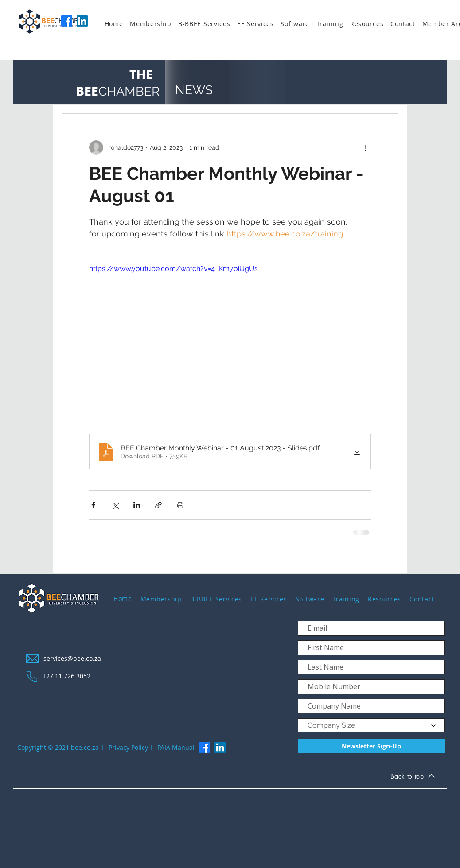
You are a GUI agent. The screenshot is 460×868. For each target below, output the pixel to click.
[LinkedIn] (82, 21)
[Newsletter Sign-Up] (371, 746)
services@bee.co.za (72, 658)
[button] (154, 24)
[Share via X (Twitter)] (115, 505)
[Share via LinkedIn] (137, 505)
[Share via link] (158, 505)
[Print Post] (180, 505)
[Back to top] (413, 777)
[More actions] (366, 147)
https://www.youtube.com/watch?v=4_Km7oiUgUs (173, 269)
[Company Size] (371, 725)
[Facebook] (67, 21)
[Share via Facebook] (93, 505)
